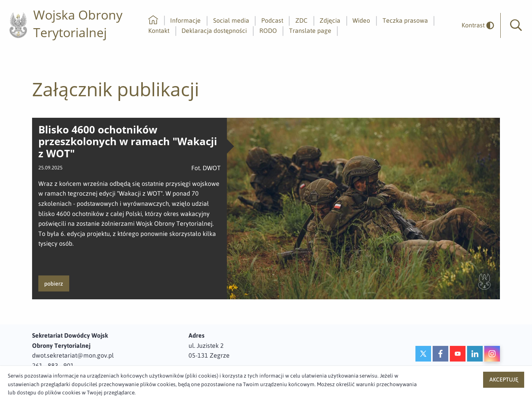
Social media (231, 20)
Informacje (185, 20)
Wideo (361, 20)
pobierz (54, 284)
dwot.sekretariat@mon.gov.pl (73, 355)
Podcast (272, 20)
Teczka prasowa (405, 20)
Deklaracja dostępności (214, 31)
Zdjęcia (330, 20)
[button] (516, 25)
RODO (268, 31)
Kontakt (159, 31)
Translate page (310, 31)
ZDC (301, 20)
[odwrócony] (475, 25)
